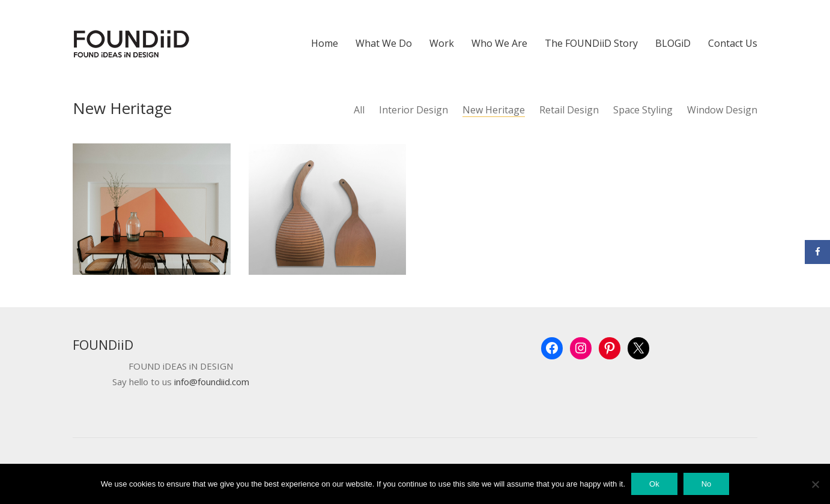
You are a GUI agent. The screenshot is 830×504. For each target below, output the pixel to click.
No (707, 484)
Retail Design (569, 110)
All (359, 110)
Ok (654, 484)
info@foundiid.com (212, 382)
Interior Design (413, 110)
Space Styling (643, 110)
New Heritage (494, 110)
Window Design (722, 110)
